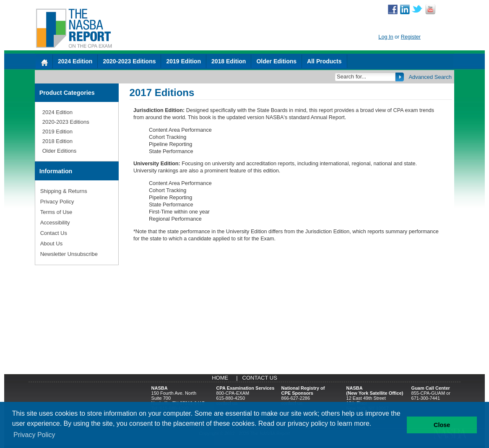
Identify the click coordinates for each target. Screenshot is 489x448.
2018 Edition (229, 61)
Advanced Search (430, 77)
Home (220, 378)
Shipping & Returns (64, 191)
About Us (51, 244)
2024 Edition (75, 61)
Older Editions (276, 61)
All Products (324, 61)
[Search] (366, 77)
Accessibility (55, 223)
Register (411, 37)
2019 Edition (183, 61)
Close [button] (442, 425)
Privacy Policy (57, 202)
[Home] (44, 61)
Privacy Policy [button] (34, 435)
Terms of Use (56, 212)
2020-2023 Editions (129, 61)
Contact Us (54, 233)
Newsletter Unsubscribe (69, 254)
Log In (386, 37)
